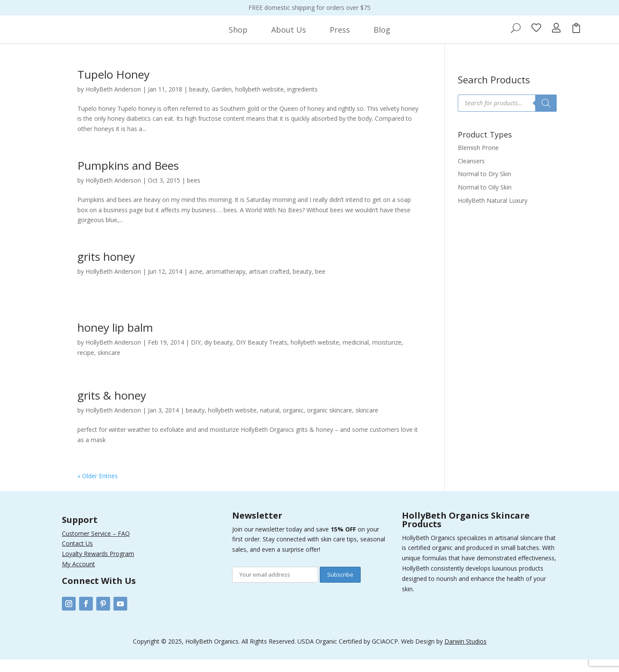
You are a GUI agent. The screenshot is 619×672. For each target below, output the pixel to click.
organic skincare (329, 423)
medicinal (356, 355)
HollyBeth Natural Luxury (493, 213)
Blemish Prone (478, 160)
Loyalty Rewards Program (98, 566)
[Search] (546, 116)
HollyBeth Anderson (113, 102)
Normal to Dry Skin (484, 186)
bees (194, 193)
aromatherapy (226, 284)
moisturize (387, 355)
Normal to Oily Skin (485, 200)
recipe (86, 365)
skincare (109, 365)
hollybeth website (259, 102)
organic (293, 423)
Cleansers (471, 173)
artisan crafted (269, 284)
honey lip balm (115, 340)
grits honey (106, 269)
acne (196, 284)
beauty (199, 102)
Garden (222, 102)
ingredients (302, 102)
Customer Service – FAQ (96, 546)
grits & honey (112, 408)
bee (320, 284)
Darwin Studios (466, 654)
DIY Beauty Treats (262, 355)
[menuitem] (238, 36)
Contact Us (77, 556)
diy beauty (218, 355)
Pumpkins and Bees (128, 178)
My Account (78, 576)
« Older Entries (98, 488)
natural (270, 423)
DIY (196, 355)
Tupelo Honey (113, 87)
